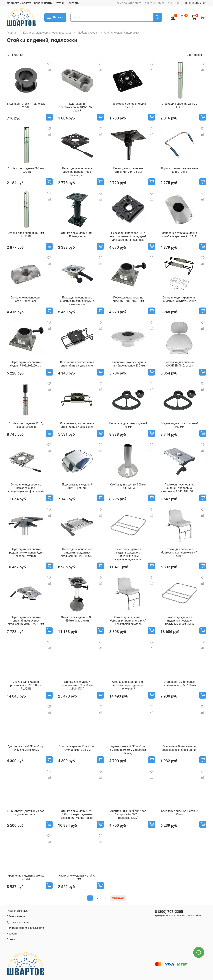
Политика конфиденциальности (25, 928)
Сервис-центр (43, 3)
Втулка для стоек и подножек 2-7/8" (26, 105)
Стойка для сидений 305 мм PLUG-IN (26, 170)
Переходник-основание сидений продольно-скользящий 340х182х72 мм (26, 621)
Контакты (73, 3)
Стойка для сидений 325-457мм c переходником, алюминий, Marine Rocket (77, 814)
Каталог (55, 17)
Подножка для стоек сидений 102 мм (179, 425)
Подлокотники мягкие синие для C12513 (180, 170)
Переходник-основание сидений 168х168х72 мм (128, 299)
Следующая (118, 898)
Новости (12, 934)
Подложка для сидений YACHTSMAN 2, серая (179, 364)
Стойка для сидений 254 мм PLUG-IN (179, 105)
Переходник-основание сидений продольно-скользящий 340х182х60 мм (180, 488)
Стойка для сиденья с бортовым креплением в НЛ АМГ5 (179, 553)
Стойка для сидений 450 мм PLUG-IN (26, 235)
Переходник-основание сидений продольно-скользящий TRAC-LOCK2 (77, 553)
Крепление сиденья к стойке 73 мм (180, 813)
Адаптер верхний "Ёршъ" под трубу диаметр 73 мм (77, 748)
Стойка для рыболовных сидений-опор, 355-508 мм (180, 683)
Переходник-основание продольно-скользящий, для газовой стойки (26, 553)
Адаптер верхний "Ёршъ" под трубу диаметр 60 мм (26, 748)
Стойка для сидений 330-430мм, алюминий (77, 619)
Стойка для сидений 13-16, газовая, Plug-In (26, 425)
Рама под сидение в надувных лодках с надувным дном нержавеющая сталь (128, 554)
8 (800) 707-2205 (196, 3)
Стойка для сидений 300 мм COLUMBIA (128, 486)
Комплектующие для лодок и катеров (47, 33)
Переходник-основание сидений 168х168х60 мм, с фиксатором (77, 301)
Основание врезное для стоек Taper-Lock (26, 299)
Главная (12, 33)
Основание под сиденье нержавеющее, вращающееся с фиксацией (26, 488)
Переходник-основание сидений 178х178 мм (128, 170)
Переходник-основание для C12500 (128, 105)
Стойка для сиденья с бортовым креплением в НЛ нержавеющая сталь (128, 621)
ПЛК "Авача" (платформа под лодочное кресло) (26, 813)
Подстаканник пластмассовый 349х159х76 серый (77, 107)
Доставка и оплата (19, 3)
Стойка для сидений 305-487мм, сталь (77, 235)
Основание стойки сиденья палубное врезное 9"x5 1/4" (179, 235)
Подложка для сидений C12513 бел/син (77, 486)
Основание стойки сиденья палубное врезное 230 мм (128, 364)
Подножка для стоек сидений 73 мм (128, 425)
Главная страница (17, 911)
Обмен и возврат (17, 917)
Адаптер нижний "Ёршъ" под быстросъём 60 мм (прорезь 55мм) (128, 750)
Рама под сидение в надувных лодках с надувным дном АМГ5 (180, 621)
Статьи (59, 3)
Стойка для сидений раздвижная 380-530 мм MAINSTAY (77, 685)
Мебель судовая (88, 33)
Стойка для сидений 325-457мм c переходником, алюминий (128, 685)
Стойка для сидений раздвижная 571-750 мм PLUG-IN (26, 685)
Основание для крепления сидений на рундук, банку (179, 299)
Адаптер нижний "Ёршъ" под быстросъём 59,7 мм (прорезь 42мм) (128, 814)
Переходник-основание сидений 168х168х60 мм (26, 364)
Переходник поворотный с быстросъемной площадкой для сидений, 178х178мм (128, 236)
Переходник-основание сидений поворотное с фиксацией (77, 172)
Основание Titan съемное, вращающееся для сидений (179, 748)
